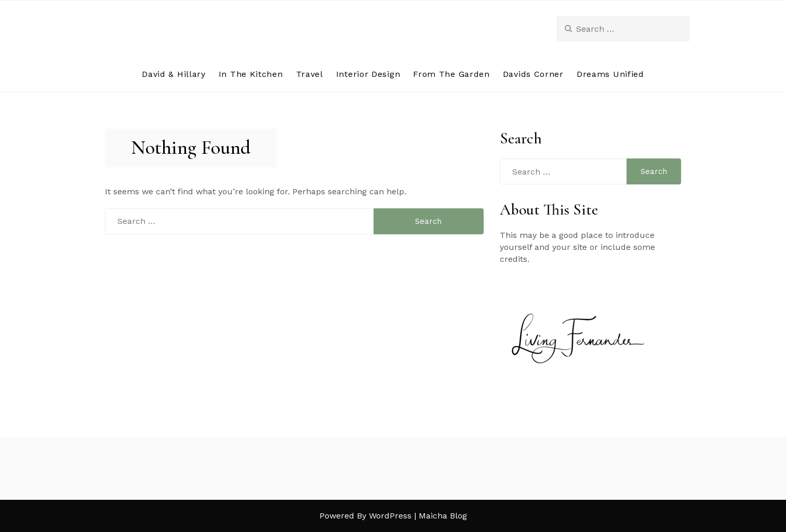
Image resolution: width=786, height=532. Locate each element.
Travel (310, 74)
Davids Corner (533, 74)
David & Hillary (174, 74)
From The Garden (451, 74)
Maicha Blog (443, 516)
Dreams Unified (610, 74)
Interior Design (368, 74)
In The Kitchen (251, 74)
